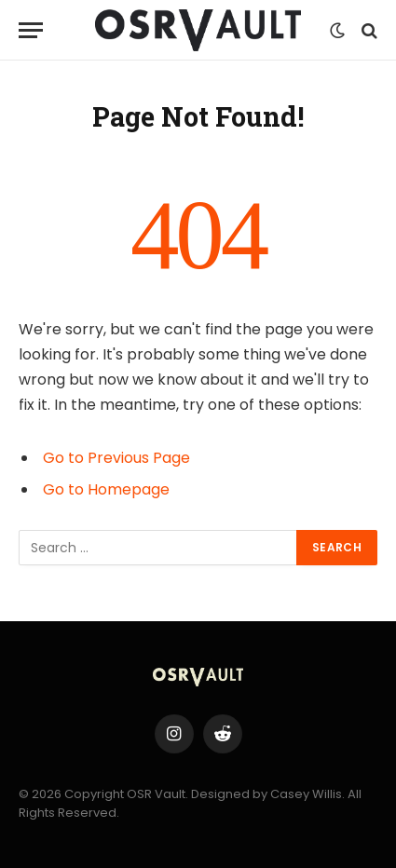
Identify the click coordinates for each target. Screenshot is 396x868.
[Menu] (31, 30)
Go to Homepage (106, 489)
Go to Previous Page (116, 458)
